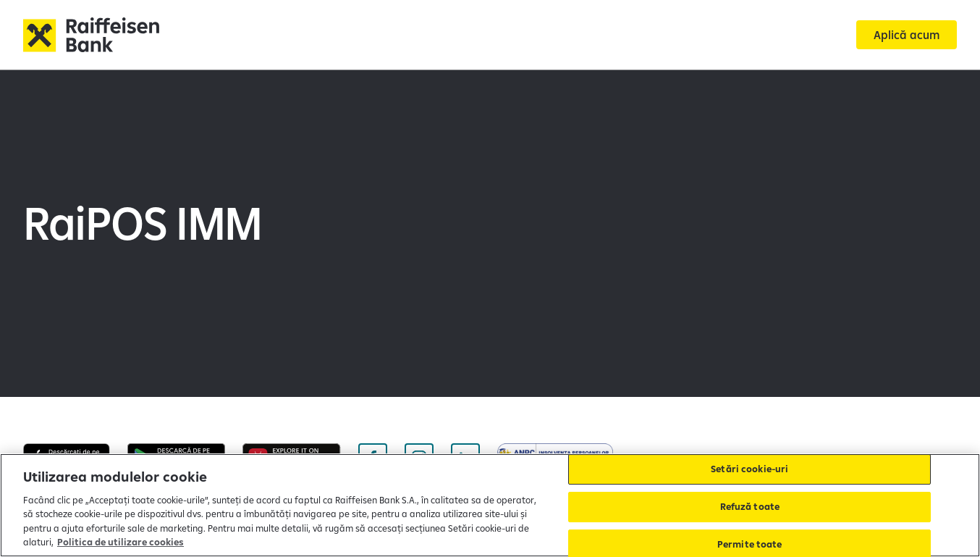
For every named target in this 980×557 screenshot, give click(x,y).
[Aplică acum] (907, 35)
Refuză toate (750, 506)
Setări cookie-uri (749, 469)
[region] (490, 505)
